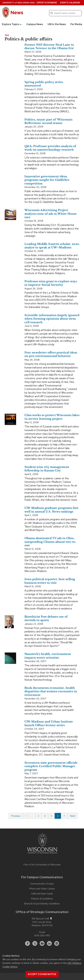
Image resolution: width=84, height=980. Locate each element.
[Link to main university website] (42, 844)
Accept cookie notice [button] (42, 974)
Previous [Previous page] (16, 816)
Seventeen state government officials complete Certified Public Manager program (51, 766)
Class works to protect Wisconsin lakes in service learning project (52, 417)
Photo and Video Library (42, 889)
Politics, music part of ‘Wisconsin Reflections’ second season (48, 121)
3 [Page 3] (38, 816)
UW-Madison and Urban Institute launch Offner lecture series (49, 723)
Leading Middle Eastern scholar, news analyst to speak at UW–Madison (52, 246)
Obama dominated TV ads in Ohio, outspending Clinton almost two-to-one (50, 542)
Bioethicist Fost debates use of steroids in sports (46, 618)
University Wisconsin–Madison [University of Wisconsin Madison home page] (21, 3)
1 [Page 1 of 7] (26, 816)
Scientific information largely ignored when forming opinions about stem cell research (52, 319)
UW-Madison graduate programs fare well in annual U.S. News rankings (51, 510)
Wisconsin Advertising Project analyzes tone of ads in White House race (51, 214)
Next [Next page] (73, 816)
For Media (76, 24)
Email (42, 932)
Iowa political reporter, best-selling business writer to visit (50, 581)
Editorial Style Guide (42, 894)
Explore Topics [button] (12, 24)
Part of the (42, 865)
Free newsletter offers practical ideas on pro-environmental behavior (51, 354)
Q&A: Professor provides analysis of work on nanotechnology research (50, 148)
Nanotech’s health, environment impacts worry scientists (48, 656)
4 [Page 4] (45, 816)
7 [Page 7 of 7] (64, 816)
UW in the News (57, 24)
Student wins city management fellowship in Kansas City (47, 469)
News (17, 12)
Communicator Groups (42, 884)
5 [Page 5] (51, 816)
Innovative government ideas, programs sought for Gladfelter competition (47, 180)
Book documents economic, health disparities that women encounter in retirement (51, 691)
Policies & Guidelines (42, 899)
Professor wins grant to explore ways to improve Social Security (51, 283)
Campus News (35, 24)
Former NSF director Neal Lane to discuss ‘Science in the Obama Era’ (49, 46)
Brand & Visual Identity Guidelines (42, 904)
